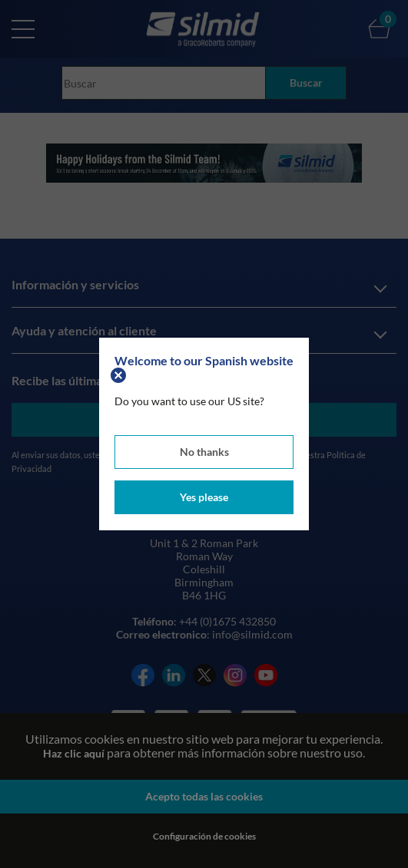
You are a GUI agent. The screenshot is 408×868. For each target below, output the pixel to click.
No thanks (204, 452)
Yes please (204, 497)
